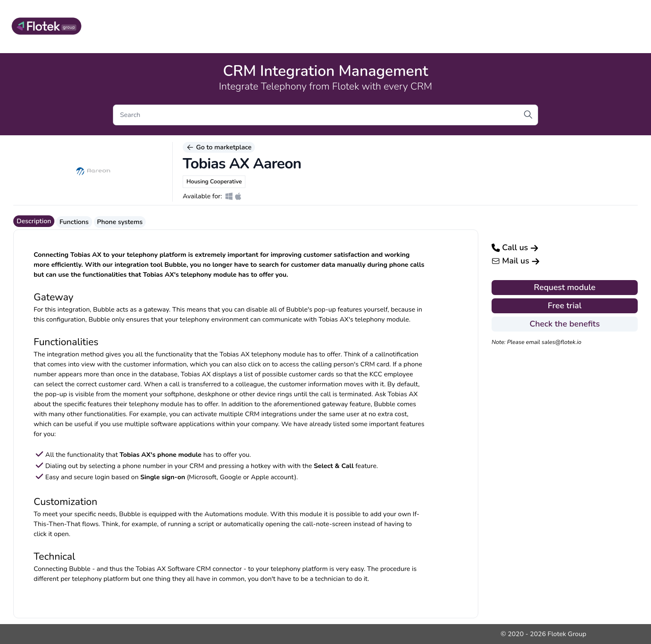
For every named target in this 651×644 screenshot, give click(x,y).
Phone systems (120, 222)
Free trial (564, 306)
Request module (565, 287)
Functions (74, 222)
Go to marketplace (219, 147)
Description (34, 221)
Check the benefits (564, 324)
